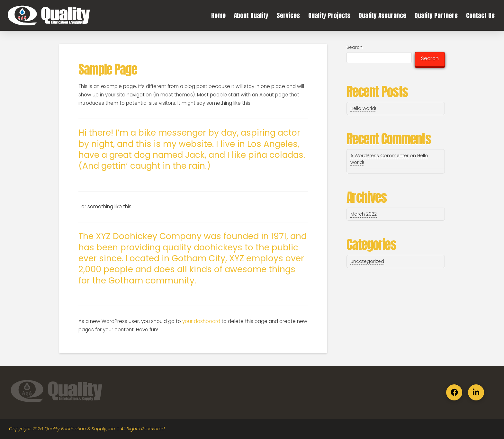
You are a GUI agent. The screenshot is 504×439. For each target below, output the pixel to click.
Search (355, 47)
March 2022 (364, 214)
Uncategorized (367, 261)
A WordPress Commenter (379, 156)
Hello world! (363, 108)
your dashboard (201, 321)
